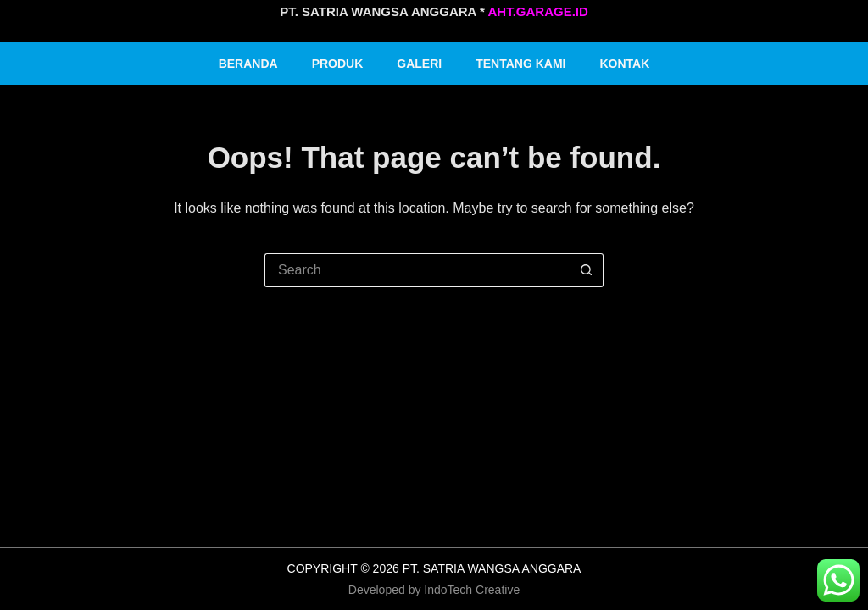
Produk (338, 64)
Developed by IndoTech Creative (434, 590)
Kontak (625, 64)
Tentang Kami (520, 64)
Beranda (248, 64)
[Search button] (587, 270)
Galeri (419, 64)
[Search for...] (417, 270)
